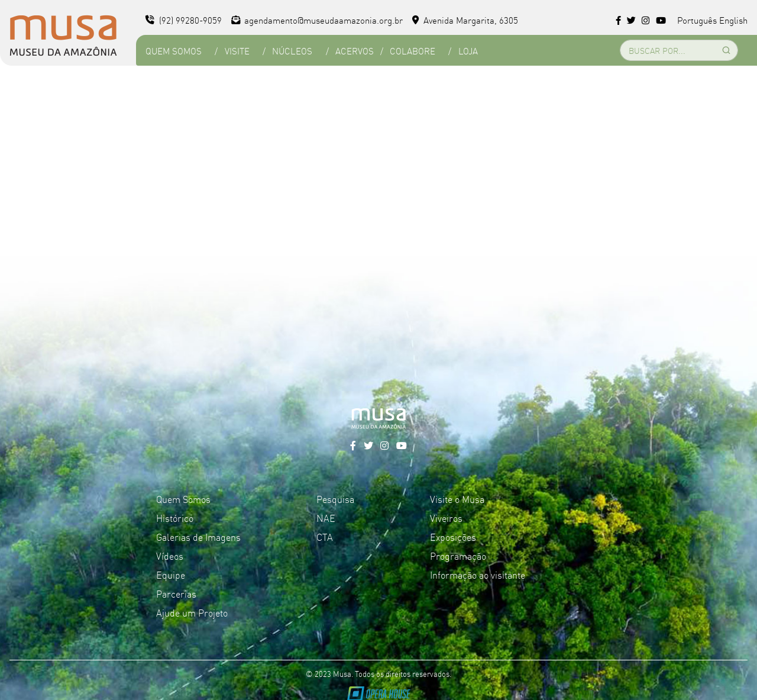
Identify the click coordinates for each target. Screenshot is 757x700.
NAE (326, 518)
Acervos (355, 51)
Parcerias (176, 593)
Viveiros (446, 518)
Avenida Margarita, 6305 (465, 20)
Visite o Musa (457, 499)
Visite (237, 51)
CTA (325, 537)
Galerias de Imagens (198, 537)
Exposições (453, 537)
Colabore (413, 51)
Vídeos (170, 556)
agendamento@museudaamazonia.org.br (317, 20)
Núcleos (292, 51)
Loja (468, 51)
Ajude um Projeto (192, 612)
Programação (458, 556)
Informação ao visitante (478, 575)
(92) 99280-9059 (184, 20)
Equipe (171, 575)
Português (697, 20)
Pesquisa (335, 499)
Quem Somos (174, 51)
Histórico (175, 518)
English (733, 20)
